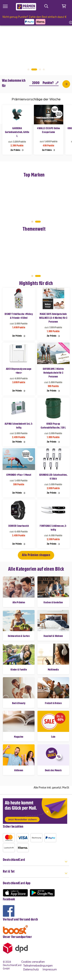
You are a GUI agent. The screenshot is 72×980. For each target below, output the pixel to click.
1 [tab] (28, 69)
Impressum (50, 969)
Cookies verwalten (33, 962)
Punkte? (51, 83)
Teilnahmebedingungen (38, 966)
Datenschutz (31, 969)
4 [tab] (44, 69)
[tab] (36, 862)
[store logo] (26, 7)
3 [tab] (40, 69)
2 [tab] (34, 69)
